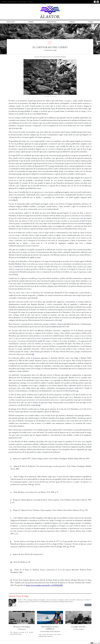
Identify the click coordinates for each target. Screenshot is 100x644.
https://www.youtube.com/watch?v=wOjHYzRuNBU (44, 585)
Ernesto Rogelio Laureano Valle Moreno (51, 631)
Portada (4, 2)
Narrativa (11, 22)
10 (33, 354)
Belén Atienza (23, 629)
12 (39, 405)
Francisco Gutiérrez (79, 629)
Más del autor (88, 605)
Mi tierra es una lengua (22, 627)
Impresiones (52, 22)
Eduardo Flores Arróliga (51, 50)
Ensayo (72, 22)
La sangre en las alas (78, 627)
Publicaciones (22, 2)
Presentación (12, 2)
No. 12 (50, 44)
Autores (30, 2)
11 (78, 391)
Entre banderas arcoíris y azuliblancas (50, 628)
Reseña (31, 22)
